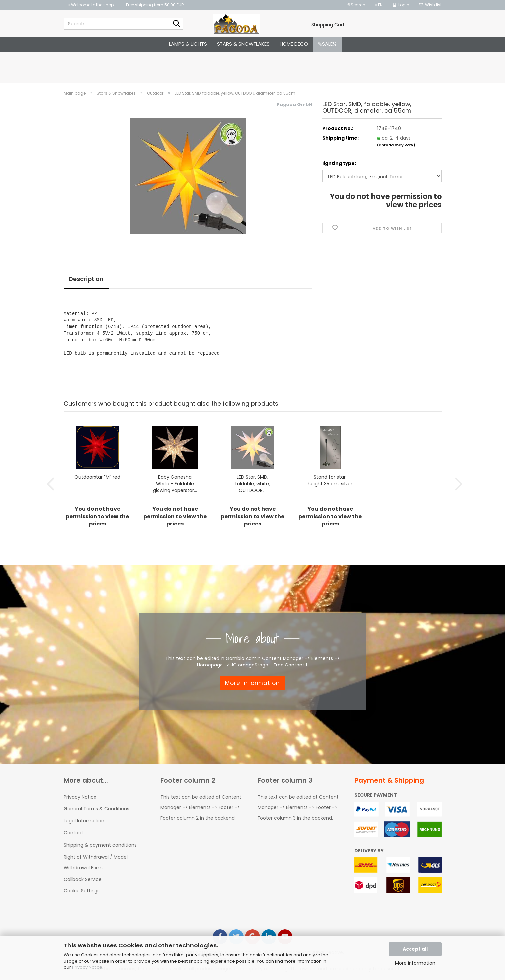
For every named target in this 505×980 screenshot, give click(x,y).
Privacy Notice (87, 967)
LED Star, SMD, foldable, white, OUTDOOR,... (252, 484)
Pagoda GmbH (294, 105)
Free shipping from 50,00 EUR (154, 5)
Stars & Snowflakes (243, 44)
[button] (379, 5)
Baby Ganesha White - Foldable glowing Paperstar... (175, 484)
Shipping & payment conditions (100, 845)
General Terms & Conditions (96, 809)
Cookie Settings (82, 891)
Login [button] (401, 5)
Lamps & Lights (188, 44)
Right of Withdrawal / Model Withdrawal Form (96, 862)
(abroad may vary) (396, 145)
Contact (73, 833)
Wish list (430, 5)
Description (86, 279)
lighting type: (339, 163)
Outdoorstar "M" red (97, 477)
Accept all (415, 949)
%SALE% (327, 44)
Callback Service (83, 879)
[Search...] (177, 24)
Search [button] (356, 5)
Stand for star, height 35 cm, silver (330, 480)
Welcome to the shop (91, 5)
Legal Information (84, 821)
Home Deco (294, 44)
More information (415, 963)
